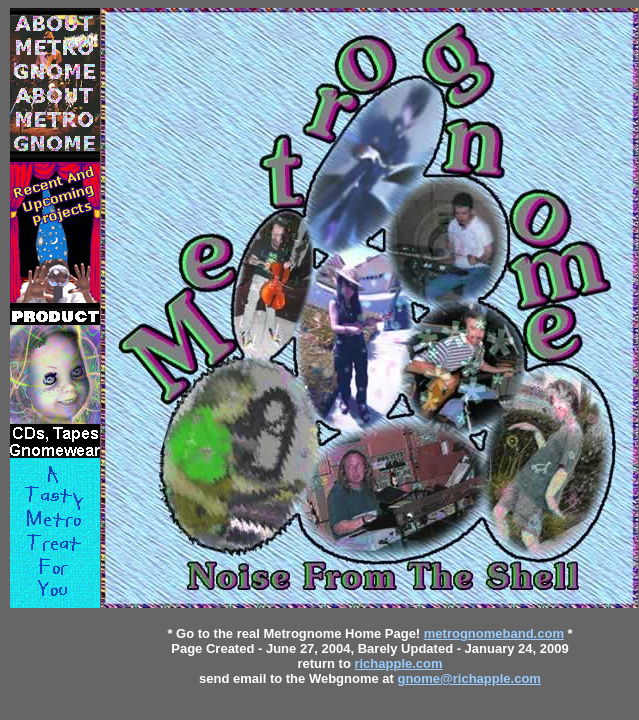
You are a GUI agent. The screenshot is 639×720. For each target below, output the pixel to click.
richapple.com (398, 663)
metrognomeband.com (494, 633)
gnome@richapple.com (468, 678)
